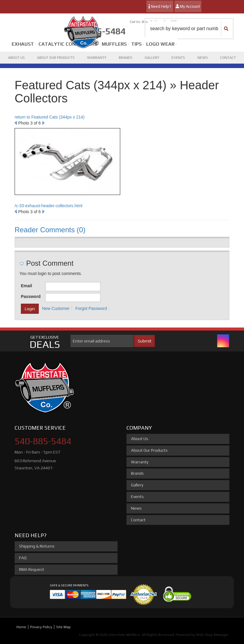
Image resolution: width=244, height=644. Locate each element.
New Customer (56, 308)
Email (26, 286)
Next (43, 123)
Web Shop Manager (212, 635)
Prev (16, 123)
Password (31, 296)
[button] (189, 29)
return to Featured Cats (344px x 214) (50, 117)
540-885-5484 (43, 441)
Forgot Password (91, 308)
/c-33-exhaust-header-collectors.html (48, 206)
